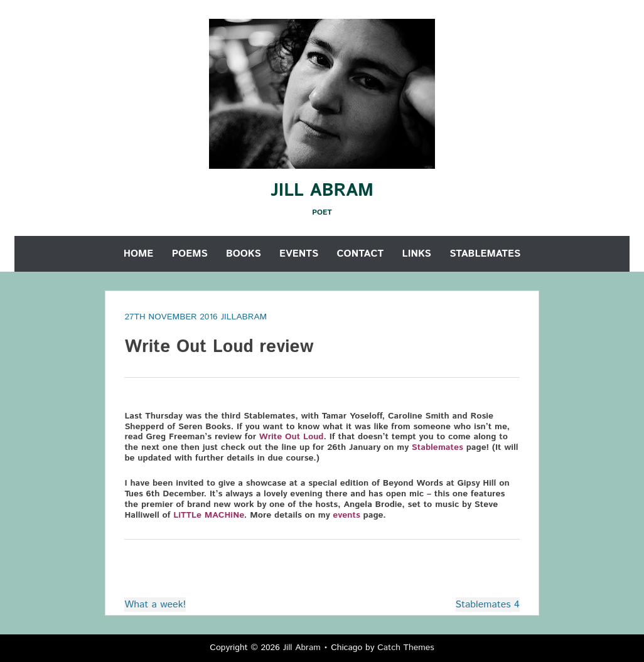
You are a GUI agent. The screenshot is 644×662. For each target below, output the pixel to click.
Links (417, 254)
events (346, 515)
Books (244, 254)
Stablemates (485, 254)
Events (299, 254)
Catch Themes (406, 648)
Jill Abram (322, 191)
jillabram (244, 317)
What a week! (155, 605)
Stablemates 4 (488, 605)
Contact (361, 254)
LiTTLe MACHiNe (209, 515)
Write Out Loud (292, 437)
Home (139, 254)
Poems (190, 254)
